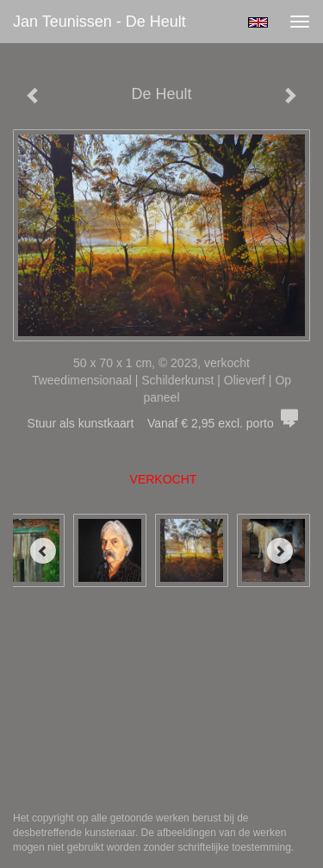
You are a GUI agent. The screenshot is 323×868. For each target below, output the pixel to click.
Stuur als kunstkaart (162, 423)
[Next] (280, 551)
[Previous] (43, 551)
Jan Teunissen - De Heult (99, 22)
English (258, 22)
